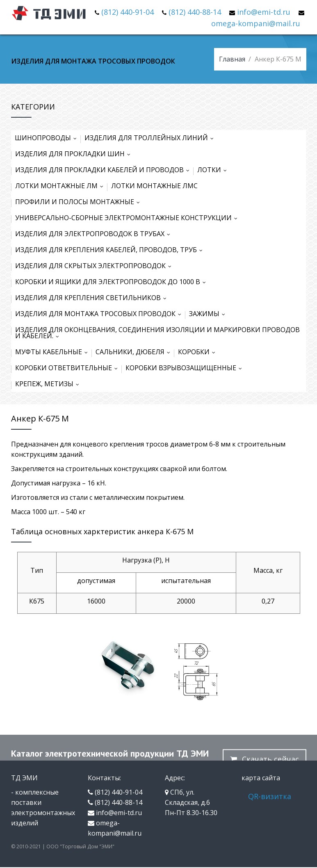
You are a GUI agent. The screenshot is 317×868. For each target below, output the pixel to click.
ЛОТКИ (214, 170)
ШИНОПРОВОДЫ (48, 138)
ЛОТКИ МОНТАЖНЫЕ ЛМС (154, 186)
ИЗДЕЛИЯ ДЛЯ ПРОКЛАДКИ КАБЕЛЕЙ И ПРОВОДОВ (104, 170)
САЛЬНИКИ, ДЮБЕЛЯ (135, 352)
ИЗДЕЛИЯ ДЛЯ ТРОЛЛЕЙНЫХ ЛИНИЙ (151, 138)
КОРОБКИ (198, 352)
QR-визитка (270, 796)
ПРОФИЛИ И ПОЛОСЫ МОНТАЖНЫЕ (79, 202)
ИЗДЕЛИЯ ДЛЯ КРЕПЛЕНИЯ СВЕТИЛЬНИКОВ (93, 298)
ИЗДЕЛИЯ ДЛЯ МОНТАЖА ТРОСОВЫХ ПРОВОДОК (100, 314)
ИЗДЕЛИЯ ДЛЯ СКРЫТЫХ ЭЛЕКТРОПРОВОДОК (95, 266)
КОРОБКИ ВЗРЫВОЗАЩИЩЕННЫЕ (186, 368)
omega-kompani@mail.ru (256, 23)
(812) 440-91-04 (128, 12)
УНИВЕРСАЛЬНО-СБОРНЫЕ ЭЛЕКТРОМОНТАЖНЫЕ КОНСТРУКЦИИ (128, 218)
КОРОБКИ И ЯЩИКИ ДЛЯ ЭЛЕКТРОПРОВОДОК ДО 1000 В (112, 282)
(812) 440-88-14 (195, 12)
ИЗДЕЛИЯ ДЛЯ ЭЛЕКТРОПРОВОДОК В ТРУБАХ (95, 234)
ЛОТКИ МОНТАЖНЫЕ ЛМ (61, 186)
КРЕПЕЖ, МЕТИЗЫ (49, 384)
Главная (232, 59)
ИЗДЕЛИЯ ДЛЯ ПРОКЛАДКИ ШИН (75, 154)
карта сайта (261, 778)
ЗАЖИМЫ (209, 314)
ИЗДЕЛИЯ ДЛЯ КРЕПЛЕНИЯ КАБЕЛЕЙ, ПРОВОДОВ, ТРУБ (111, 250)
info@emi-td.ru (264, 12)
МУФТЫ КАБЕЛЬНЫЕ (53, 352)
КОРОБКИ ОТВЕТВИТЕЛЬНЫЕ (68, 368)
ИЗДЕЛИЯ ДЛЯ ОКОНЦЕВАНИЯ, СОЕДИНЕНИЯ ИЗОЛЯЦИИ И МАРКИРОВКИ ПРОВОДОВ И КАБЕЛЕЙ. (157, 333)
